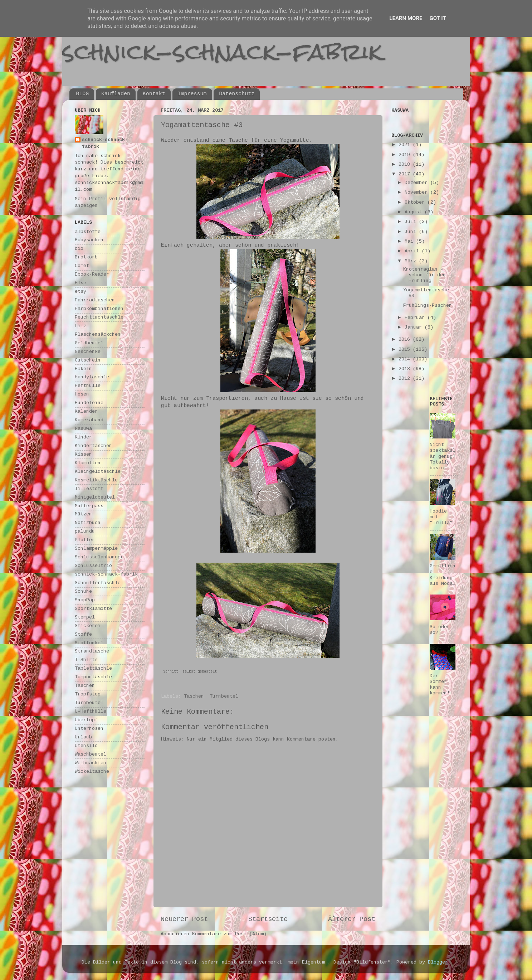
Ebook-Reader (92, 274)
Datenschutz (237, 94)
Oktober (416, 202)
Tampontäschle (93, 677)
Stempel (85, 617)
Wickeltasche (92, 772)
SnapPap (85, 600)
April (413, 251)
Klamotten (88, 463)
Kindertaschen (93, 446)
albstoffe (88, 232)
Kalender (86, 411)
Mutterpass (89, 506)
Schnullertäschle (98, 583)
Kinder (83, 437)
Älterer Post (352, 919)
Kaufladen (116, 94)
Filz (80, 326)
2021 (406, 145)
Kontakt (154, 94)
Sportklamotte (93, 609)
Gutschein (88, 360)
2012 (406, 379)
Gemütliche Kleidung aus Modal (443, 575)
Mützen (83, 514)
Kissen (83, 454)
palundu (85, 531)
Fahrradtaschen (95, 300)
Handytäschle (92, 377)
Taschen (194, 696)
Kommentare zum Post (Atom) (229, 934)
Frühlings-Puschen (428, 305)
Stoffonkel (89, 643)
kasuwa (83, 429)
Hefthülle (88, 386)
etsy (80, 292)
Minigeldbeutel (95, 497)
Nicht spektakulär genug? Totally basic (443, 456)
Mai (410, 241)
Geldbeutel (89, 343)
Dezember (418, 183)
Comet (82, 266)
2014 (406, 359)
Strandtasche (92, 651)
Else (80, 283)
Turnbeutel (224, 696)
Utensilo (86, 746)
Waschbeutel (91, 754)
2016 (406, 339)
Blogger (438, 962)
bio (79, 249)
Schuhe (83, 591)
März (412, 261)
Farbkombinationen (99, 309)
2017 (406, 174)
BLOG (82, 94)
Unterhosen (89, 729)
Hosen (82, 394)
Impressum (192, 94)
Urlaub (83, 737)
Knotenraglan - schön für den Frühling (424, 275)
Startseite (268, 919)
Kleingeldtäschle (98, 472)
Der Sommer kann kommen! (440, 685)
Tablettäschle (93, 668)
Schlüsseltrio (93, 566)
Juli (412, 222)
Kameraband (89, 420)
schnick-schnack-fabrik (222, 51)
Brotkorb (86, 257)
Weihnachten (91, 763)
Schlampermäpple (96, 549)
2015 (406, 350)
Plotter (85, 540)
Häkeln (83, 369)
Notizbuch (88, 523)
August (415, 212)
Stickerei (88, 626)
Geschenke (88, 352)
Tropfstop (88, 694)
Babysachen (89, 240)
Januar (415, 327)
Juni (412, 232)
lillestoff (89, 489)
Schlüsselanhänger (99, 557)
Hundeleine (89, 403)
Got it (438, 18)
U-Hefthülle (91, 711)
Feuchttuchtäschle (99, 317)
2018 (406, 164)
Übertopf (86, 720)
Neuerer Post (184, 919)
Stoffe (83, 634)
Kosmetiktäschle (96, 480)
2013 (406, 369)
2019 (406, 155)
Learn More (406, 18)
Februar (416, 318)
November (418, 192)
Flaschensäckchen (98, 334)
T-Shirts (86, 660)
